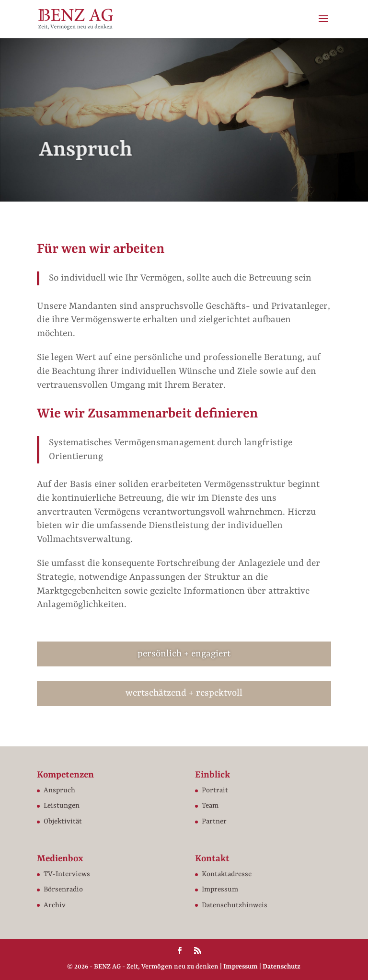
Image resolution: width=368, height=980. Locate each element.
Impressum (220, 890)
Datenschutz (282, 967)
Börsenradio (63, 890)
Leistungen (62, 806)
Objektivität (63, 822)
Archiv (55, 906)
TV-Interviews (67, 874)
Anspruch (59, 791)
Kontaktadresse (227, 874)
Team (210, 806)
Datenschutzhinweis (235, 906)
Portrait (215, 791)
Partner (214, 822)
